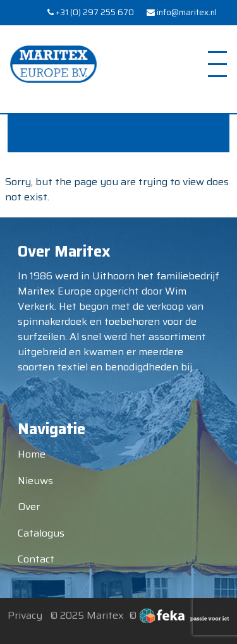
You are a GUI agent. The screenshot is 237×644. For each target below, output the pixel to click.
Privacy (25, 615)
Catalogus (41, 533)
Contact (36, 559)
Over (29, 507)
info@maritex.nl (182, 13)
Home (32, 454)
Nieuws (35, 481)
